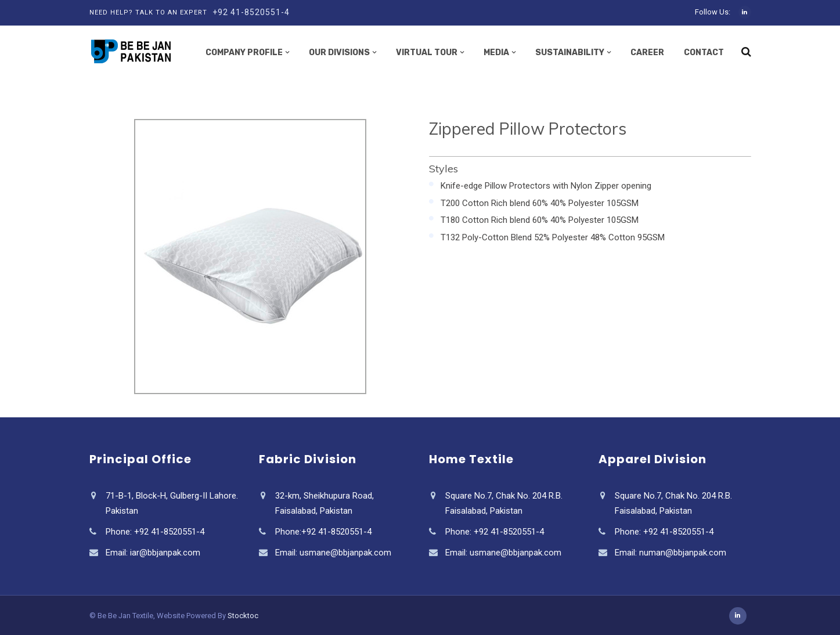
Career (647, 53)
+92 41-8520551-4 (251, 12)
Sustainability (570, 53)
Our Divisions (339, 53)
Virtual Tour (427, 53)
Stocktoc (243, 616)
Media (496, 53)
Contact (704, 53)
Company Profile (244, 53)
